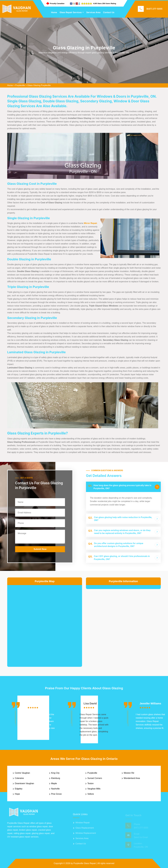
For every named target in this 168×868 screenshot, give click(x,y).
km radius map (45, 624)
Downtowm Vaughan (24, 783)
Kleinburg (56, 778)
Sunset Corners (95, 778)
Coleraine (19, 778)
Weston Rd (129, 773)
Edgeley (19, 789)
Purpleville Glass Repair (85, 863)
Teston (90, 783)
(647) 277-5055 (154, 9)
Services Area (93, 12)
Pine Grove (56, 794)
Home (54, 12)
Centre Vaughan (22, 773)
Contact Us (109, 12)
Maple (54, 783)
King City (55, 773)
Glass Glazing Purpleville (39, 85)
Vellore (91, 794)
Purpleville (20, 85)
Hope (17, 794)
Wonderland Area (132, 778)
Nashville (55, 789)
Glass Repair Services (71, 12)
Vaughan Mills (94, 789)
